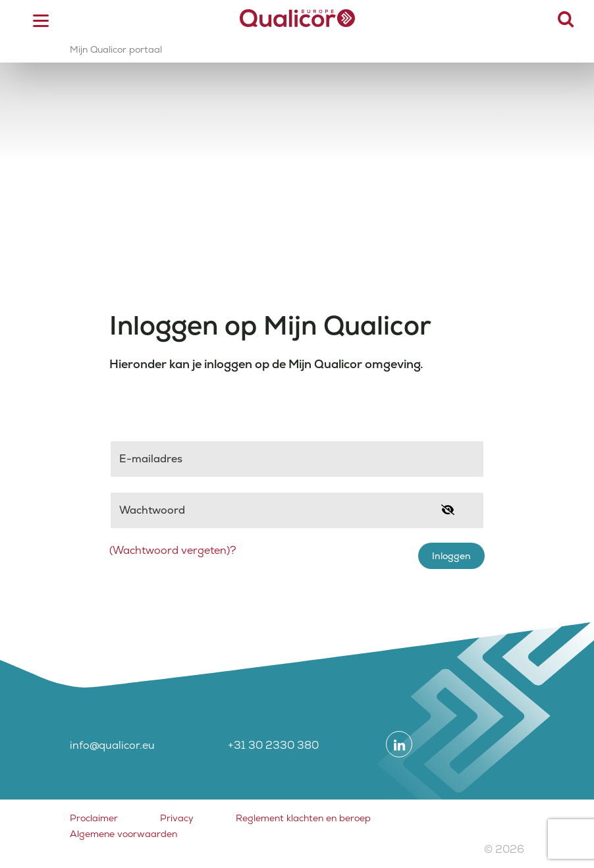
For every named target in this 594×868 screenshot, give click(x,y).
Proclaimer (94, 818)
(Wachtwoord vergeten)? (173, 550)
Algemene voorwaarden (123, 834)
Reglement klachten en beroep (303, 818)
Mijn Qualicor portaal (116, 49)
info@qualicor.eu (112, 745)
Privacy (177, 818)
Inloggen (451, 556)
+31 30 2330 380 (273, 745)
